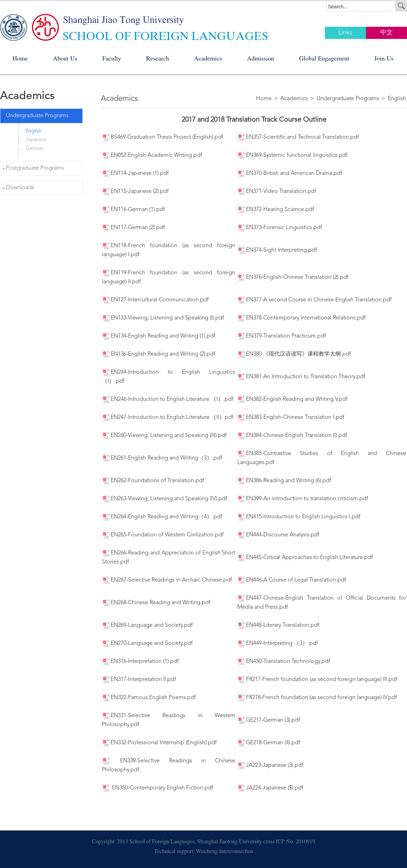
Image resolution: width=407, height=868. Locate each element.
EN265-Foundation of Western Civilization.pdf (163, 535)
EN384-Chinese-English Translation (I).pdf (292, 436)
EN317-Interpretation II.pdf (139, 680)
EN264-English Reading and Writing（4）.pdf (162, 517)
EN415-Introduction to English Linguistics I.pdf (299, 517)
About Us (65, 59)
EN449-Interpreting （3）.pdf (278, 643)
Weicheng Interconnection (225, 852)
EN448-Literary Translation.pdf (278, 625)
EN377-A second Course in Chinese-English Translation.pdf (314, 300)
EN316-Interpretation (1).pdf (140, 662)
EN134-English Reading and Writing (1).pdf (159, 336)
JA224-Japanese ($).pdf (270, 788)
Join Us (384, 59)
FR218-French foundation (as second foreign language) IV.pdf (317, 698)
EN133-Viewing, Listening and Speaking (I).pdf (163, 318)
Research (158, 59)
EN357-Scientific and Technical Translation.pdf (298, 137)
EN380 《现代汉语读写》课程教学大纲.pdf (294, 354)
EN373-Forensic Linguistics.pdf (280, 228)
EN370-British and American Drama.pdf (290, 173)
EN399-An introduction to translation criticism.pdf (303, 499)
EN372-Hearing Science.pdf (276, 210)
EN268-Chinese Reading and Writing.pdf (156, 603)
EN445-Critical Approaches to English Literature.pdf (305, 558)
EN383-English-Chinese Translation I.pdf (291, 417)
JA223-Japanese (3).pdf (270, 765)
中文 (386, 33)
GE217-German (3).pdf (269, 720)
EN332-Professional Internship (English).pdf (159, 743)
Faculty (112, 59)
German (35, 148)
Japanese (36, 140)
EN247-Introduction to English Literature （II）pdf (168, 417)
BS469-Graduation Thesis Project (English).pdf (163, 137)
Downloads (20, 188)
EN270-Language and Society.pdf (147, 643)
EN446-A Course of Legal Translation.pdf (292, 580)
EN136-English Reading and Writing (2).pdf (159, 354)
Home (20, 59)
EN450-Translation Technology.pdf (284, 662)
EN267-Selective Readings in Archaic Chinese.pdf (167, 580)
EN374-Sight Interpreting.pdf (277, 250)
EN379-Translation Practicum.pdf (282, 336)
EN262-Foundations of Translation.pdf (153, 481)
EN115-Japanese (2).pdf (135, 192)
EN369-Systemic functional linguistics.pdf (292, 155)
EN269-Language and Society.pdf (147, 625)
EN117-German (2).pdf (133, 228)
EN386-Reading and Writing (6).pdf (284, 481)
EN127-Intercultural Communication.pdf (155, 300)
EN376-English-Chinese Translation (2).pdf (293, 277)
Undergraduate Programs (37, 116)
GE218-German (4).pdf (269, 743)
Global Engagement (324, 59)
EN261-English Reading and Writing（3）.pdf (162, 458)
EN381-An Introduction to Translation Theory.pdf (301, 377)
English (34, 131)
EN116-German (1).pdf (133, 210)
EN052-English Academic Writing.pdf (152, 155)
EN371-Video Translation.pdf (277, 192)
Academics (208, 59)
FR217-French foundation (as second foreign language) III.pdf (317, 680)
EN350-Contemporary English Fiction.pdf (158, 788)
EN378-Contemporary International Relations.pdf (301, 318)
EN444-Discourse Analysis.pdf (278, 535)
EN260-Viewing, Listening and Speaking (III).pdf (164, 436)
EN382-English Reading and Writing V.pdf (292, 399)
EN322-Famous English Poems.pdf (149, 698)
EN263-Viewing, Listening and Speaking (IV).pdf (165, 499)
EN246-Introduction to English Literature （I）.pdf (168, 399)
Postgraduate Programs (35, 168)
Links (345, 33)
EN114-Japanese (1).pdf (135, 173)
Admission (261, 59)
